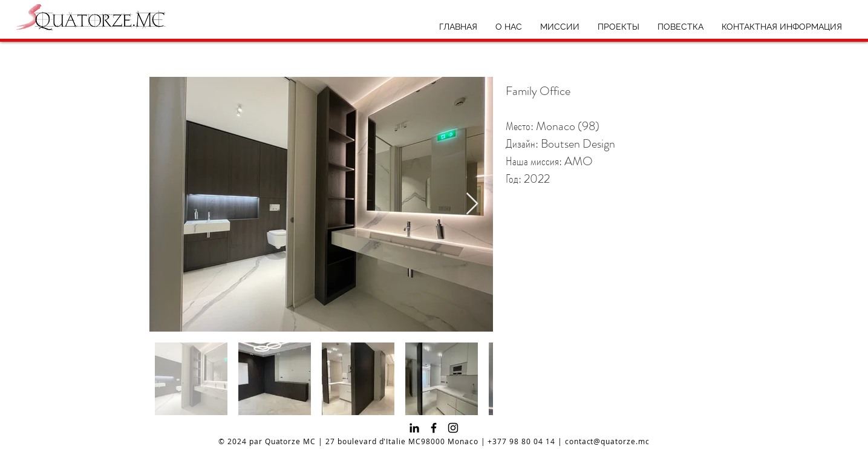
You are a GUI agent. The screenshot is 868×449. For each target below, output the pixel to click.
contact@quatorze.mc (607, 441)
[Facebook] (434, 428)
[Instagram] (453, 428)
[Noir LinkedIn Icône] (414, 428)
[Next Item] (472, 204)
